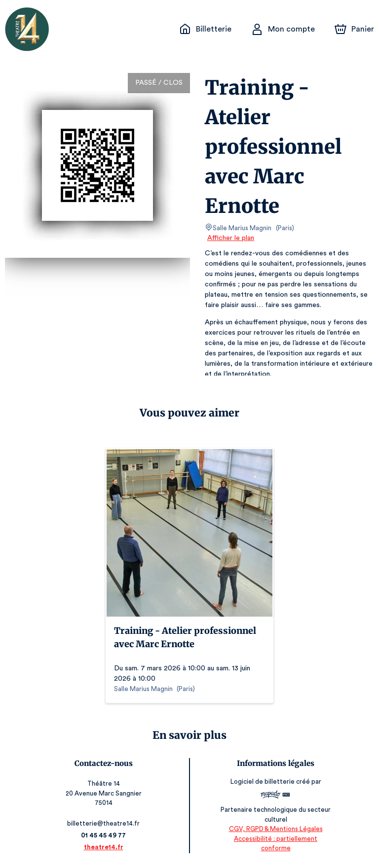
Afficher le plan (230, 238)
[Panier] (354, 29)
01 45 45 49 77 (104, 835)
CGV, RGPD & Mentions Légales (275, 839)
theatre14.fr (104, 847)
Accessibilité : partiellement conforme (275, 848)
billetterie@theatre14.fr (104, 823)
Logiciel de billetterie (263, 785)
